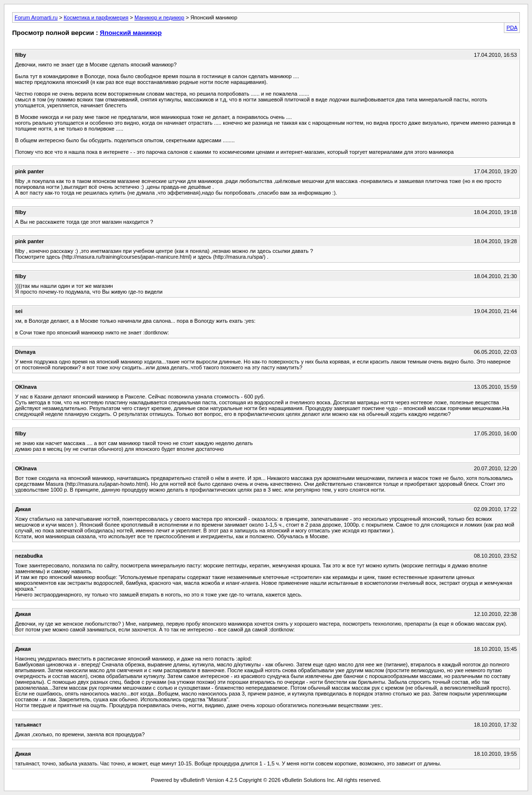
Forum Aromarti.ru (36, 17)
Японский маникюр (131, 33)
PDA (512, 28)
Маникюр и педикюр (159, 17)
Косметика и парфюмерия (96, 17)
